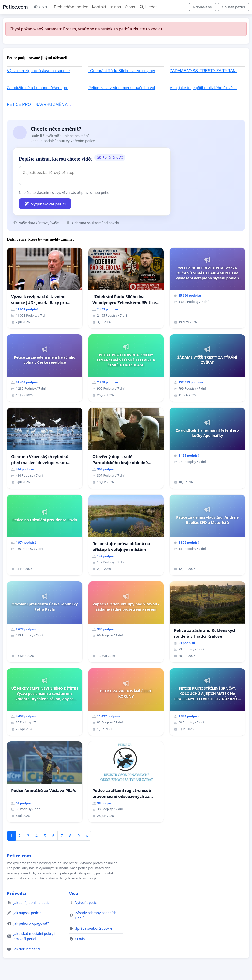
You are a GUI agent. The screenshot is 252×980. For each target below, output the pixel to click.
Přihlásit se (203, 7)
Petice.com (15, 7)
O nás (130, 7)
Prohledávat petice (71, 7)
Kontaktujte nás (107, 7)
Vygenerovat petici (45, 204)
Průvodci (17, 893)
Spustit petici (234, 7)
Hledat (148, 7)
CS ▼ (41, 7)
